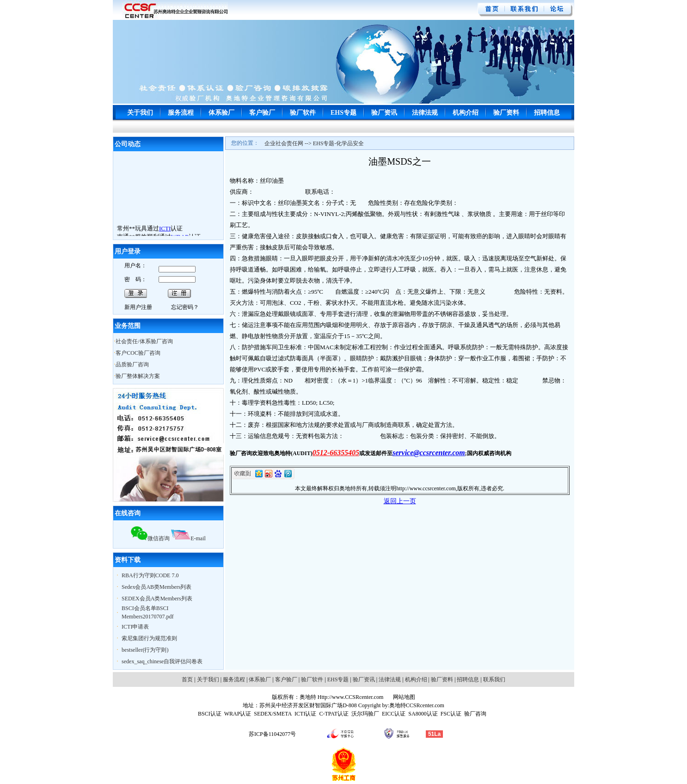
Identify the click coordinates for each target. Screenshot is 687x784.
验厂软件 (303, 113)
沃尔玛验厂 (365, 714)
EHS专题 (343, 113)
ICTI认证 (305, 714)
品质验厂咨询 (132, 364)
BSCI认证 (210, 714)
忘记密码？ (185, 307)
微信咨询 (150, 538)
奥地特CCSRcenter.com (417, 705)
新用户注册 (138, 307)
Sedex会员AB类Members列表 (156, 587)
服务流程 (181, 113)
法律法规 (425, 113)
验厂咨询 (475, 714)
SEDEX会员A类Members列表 (157, 599)
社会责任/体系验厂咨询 (144, 341)
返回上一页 (400, 501)
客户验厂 (262, 113)
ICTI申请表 (135, 627)
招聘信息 (547, 113)
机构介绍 (466, 113)
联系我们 (494, 679)
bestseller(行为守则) (145, 650)
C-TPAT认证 (334, 714)
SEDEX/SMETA (273, 714)
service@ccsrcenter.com (429, 453)
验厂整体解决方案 (138, 376)
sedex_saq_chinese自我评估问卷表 (162, 661)
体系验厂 (221, 113)
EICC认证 (394, 714)
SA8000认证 (423, 714)
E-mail (188, 538)
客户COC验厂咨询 (138, 353)
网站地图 (403, 697)
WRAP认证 (238, 714)
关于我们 (140, 113)
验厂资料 (506, 113)
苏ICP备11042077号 (272, 734)
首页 (187, 679)
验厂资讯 (384, 113)
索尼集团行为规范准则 (149, 638)
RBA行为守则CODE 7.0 (150, 575)
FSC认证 (451, 714)
